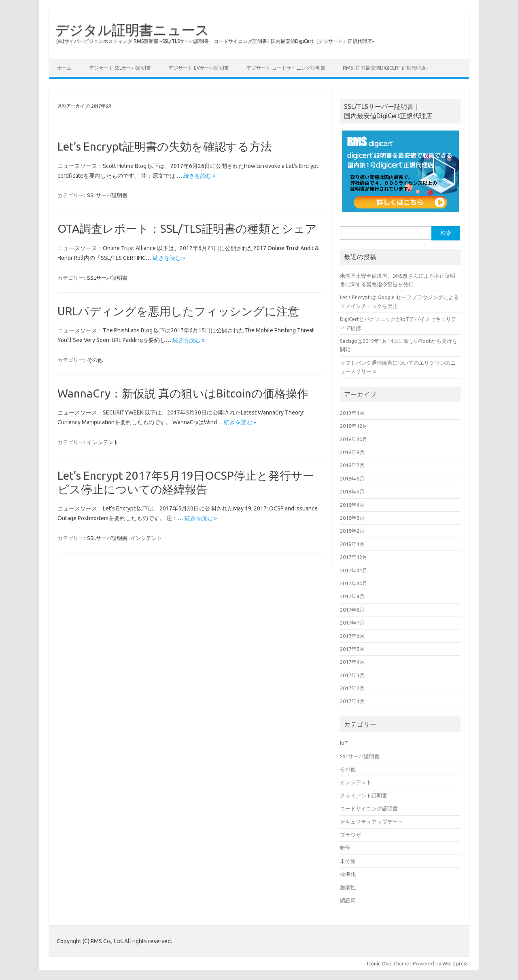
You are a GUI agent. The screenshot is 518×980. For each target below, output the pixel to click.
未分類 (348, 861)
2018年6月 (352, 478)
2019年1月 (352, 413)
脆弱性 (348, 887)
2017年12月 (354, 557)
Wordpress (455, 963)
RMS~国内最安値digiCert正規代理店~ (386, 68)
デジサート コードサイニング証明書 (286, 68)
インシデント (103, 442)
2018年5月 (352, 491)
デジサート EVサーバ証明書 (199, 68)
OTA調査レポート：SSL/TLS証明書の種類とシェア (187, 229)
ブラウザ (350, 835)
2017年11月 (354, 570)
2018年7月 (352, 465)
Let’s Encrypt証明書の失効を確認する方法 (165, 146)
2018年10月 (354, 439)
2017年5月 (352, 649)
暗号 (345, 848)
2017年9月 (352, 596)
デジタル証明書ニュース (132, 30)
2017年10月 (354, 583)
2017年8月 (352, 610)
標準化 (348, 874)
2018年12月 (354, 426)
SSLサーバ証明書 (107, 195)
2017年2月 (352, 688)
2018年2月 (352, 531)
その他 (95, 360)
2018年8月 (352, 452)
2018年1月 (352, 544)
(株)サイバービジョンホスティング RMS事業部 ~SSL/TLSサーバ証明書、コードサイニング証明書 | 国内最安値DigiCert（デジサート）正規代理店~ (215, 41)
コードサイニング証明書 (369, 808)
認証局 (348, 900)
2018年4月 (352, 505)
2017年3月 (352, 675)
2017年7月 (352, 623)
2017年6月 (352, 636)
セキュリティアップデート (372, 822)
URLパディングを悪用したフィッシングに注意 (178, 311)
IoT (344, 743)
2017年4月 (352, 662)
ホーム (64, 68)
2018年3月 (352, 518)
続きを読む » (200, 176)
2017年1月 (352, 701)
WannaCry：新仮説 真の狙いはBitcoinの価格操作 (183, 393)
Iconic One (379, 963)
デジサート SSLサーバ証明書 (120, 68)
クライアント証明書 (364, 795)
